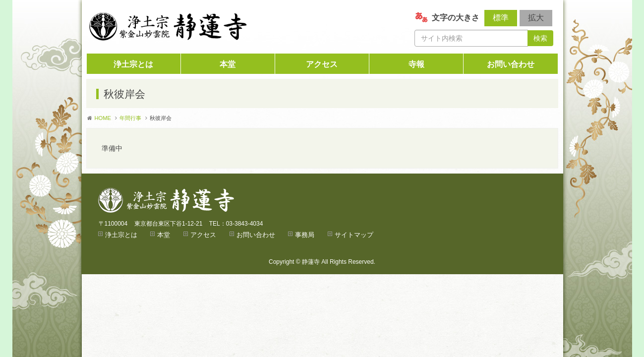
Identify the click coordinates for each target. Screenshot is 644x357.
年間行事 (130, 118)
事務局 (305, 235)
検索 (540, 38)
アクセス (322, 64)
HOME (103, 118)
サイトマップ (354, 235)
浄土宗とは (133, 64)
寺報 (416, 64)
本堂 (228, 64)
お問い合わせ (511, 64)
